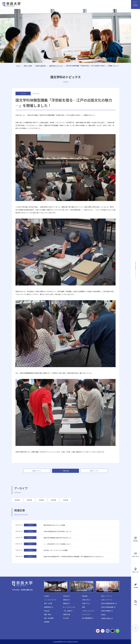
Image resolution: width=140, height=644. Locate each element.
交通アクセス (136, 568)
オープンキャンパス (69, 607)
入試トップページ (107, 600)
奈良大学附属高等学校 (108, 603)
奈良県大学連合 (106, 618)
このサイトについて (88, 611)
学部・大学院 (26, 66)
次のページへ (94, 471)
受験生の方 (66, 603)
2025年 (29, 500)
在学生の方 (66, 596)
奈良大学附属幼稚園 (107, 607)
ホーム (16, 66)
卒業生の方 (66, 600)
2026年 (17, 500)
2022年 (66, 500)
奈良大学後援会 (106, 611)
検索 (136, 605)
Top (136, 628)
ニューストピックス (50, 600)
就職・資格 (47, 615)
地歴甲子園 (66, 615)
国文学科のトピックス (55, 66)
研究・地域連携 (49, 618)
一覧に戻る (66, 471)
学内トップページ (107, 596)
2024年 (41, 500)
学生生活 (47, 611)
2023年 (53, 500)
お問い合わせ (136, 549)
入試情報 (136, 586)
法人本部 (66, 618)
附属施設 (47, 622)
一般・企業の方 (68, 611)
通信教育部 (47, 607)
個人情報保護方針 (88, 618)
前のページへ (37, 471)
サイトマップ (86, 615)
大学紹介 (47, 596)
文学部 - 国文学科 (39, 66)
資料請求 (136, 530)
